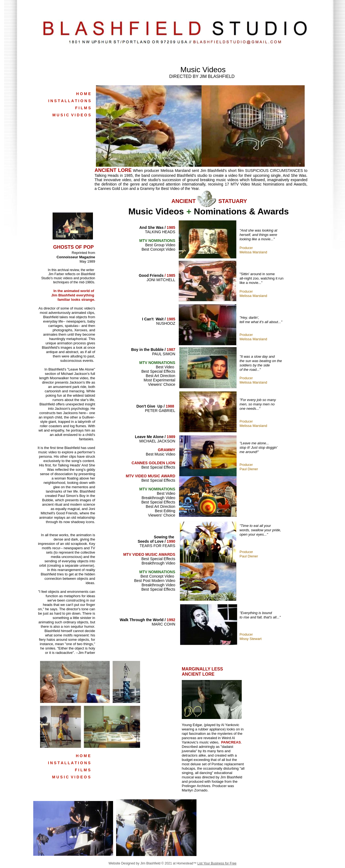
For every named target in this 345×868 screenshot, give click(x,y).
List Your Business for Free (217, 863)
